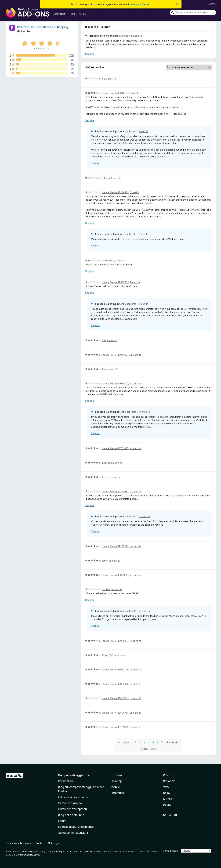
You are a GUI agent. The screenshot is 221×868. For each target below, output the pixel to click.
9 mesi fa (112, 340)
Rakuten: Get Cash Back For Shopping (43, 27)
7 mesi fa (120, 261)
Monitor (168, 799)
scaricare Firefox (140, 4)
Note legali (54, 843)
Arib (104, 340)
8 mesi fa (135, 282)
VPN (166, 787)
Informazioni (66, 781)
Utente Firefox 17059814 (115, 641)
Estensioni (59, 14)
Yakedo (106, 178)
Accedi (212, 4)
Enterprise (117, 793)
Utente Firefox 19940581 (115, 93)
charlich (106, 589)
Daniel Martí (108, 261)
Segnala (90, 54)
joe (103, 79)
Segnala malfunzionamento (76, 827)
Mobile (115, 787)
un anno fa (136, 355)
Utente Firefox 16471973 (115, 491)
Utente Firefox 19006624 (115, 355)
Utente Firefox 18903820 (115, 684)
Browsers (169, 781)
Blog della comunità (71, 815)
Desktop (116, 781)
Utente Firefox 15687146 (115, 670)
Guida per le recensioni (73, 833)
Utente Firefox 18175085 (115, 727)
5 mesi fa (116, 178)
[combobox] (193, 13)
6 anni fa (137, 36)
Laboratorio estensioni (73, 797)
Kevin (105, 477)
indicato (40, 851)
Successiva (173, 742)
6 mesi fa (135, 192)
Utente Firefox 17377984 (115, 546)
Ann (104, 369)
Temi (72, 14)
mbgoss (106, 463)
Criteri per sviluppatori (72, 809)
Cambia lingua (170, 851)
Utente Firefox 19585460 (115, 282)
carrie (105, 561)
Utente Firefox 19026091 (115, 384)
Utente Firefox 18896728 (115, 713)
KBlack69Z (107, 655)
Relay (167, 793)
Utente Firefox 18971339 (115, 575)
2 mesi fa (111, 79)
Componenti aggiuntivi (74, 775)
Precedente (124, 742)
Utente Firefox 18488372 (115, 192)
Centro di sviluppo (70, 803)
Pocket (168, 805)
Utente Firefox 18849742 (115, 698)
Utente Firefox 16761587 (115, 448)
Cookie (40, 843)
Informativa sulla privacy (18, 843)
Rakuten (26, 31)
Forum (62, 821)
